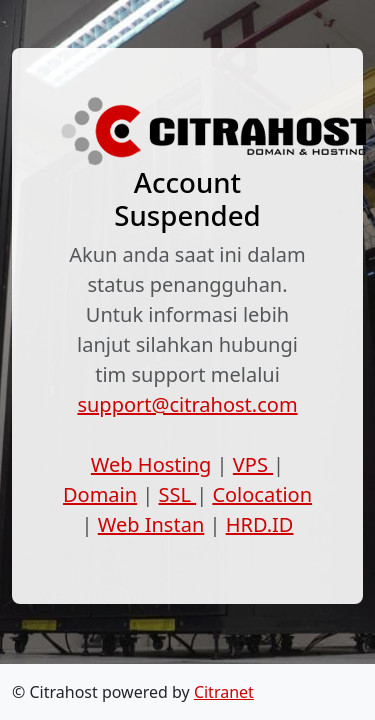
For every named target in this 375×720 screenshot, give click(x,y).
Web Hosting (151, 464)
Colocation (262, 494)
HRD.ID (260, 524)
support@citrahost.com (187, 404)
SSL (178, 494)
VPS (253, 464)
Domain (100, 494)
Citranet (224, 692)
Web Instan (151, 524)
